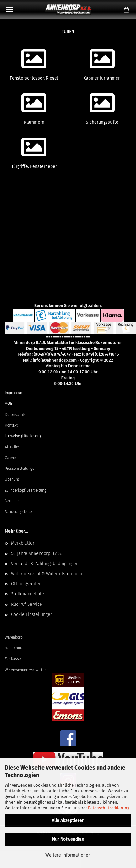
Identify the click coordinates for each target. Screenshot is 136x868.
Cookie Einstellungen (32, 614)
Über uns (12, 479)
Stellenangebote (27, 594)
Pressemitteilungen (21, 469)
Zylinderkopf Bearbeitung (25, 490)
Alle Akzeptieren (68, 821)
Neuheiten (13, 501)
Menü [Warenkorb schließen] (9, 9)
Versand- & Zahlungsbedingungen (45, 564)
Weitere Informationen (68, 855)
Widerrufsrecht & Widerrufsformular (47, 574)
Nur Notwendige (68, 839)
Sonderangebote (18, 512)
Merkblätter (23, 543)
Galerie (10, 458)
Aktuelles (12, 447)
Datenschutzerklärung (109, 808)
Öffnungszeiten (26, 584)
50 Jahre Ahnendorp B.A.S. (36, 554)
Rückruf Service (27, 604)
